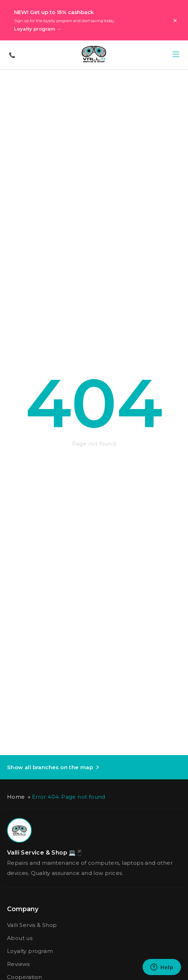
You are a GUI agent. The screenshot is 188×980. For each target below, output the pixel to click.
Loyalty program (30, 951)
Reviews (18, 964)
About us (20, 938)
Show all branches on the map (50, 767)
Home (16, 797)
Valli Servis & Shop (32, 925)
